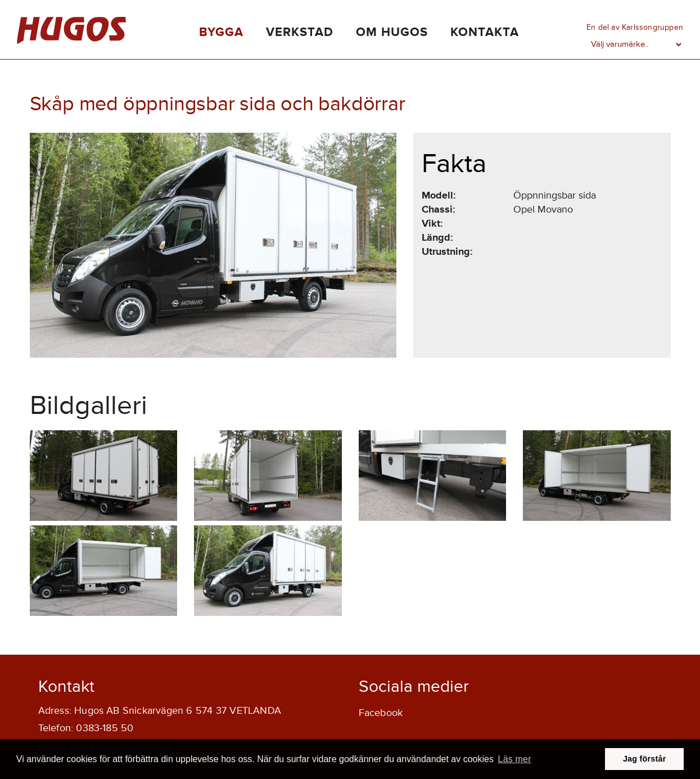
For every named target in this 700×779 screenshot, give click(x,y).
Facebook (381, 713)
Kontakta (485, 32)
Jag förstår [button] (645, 759)
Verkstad (300, 32)
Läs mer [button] (515, 759)
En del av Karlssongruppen (635, 27)
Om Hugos (392, 32)
